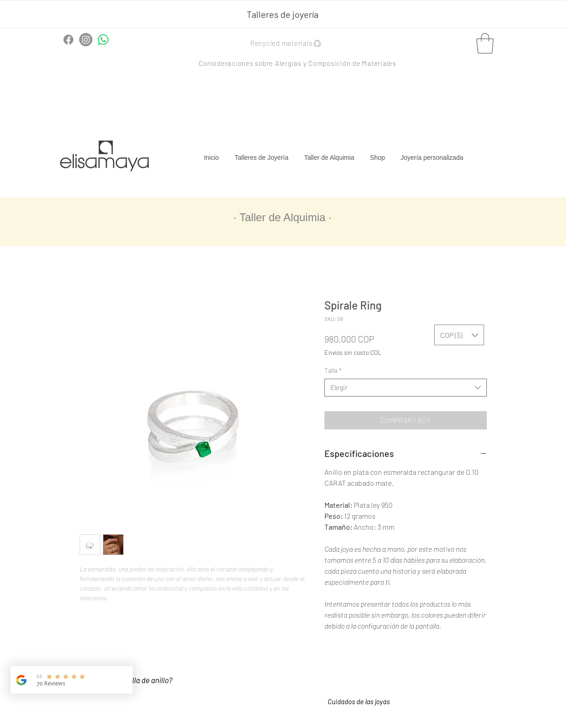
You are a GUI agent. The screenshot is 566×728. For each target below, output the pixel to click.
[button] (287, 43)
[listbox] (459, 335)
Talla (333, 370)
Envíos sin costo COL (353, 352)
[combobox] (406, 388)
